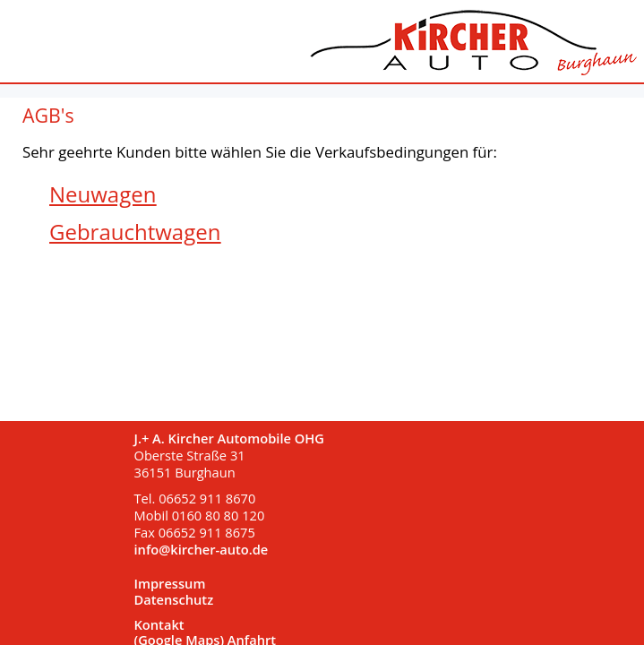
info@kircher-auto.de (202, 549)
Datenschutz (174, 600)
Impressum (170, 584)
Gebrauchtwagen (135, 232)
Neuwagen (103, 194)
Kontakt (159, 625)
